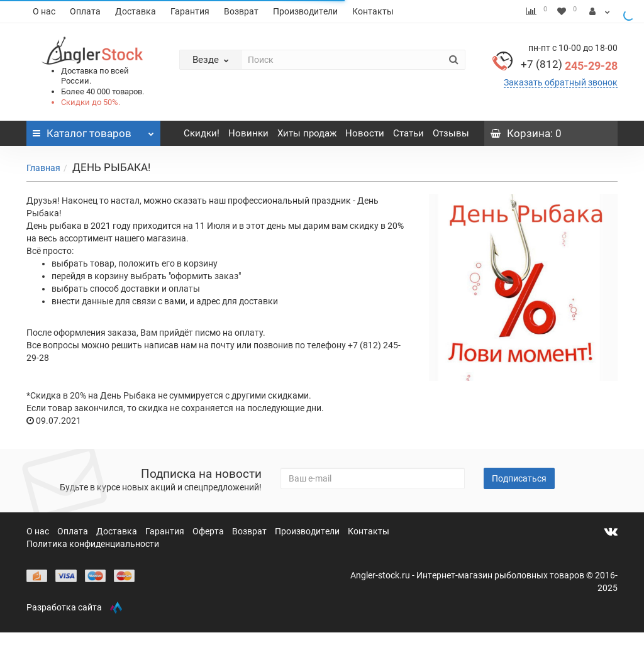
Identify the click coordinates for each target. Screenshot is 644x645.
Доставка (136, 11)
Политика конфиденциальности (93, 544)
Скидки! (202, 133)
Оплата (85, 11)
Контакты (373, 11)
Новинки (248, 133)
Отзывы (451, 133)
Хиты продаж (307, 133)
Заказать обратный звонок (561, 82)
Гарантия (190, 11)
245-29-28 (569, 66)
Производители (305, 11)
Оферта (209, 531)
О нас (44, 11)
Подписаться (519, 478)
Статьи (408, 133)
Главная (43, 168)
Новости (365, 133)
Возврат (241, 11)
